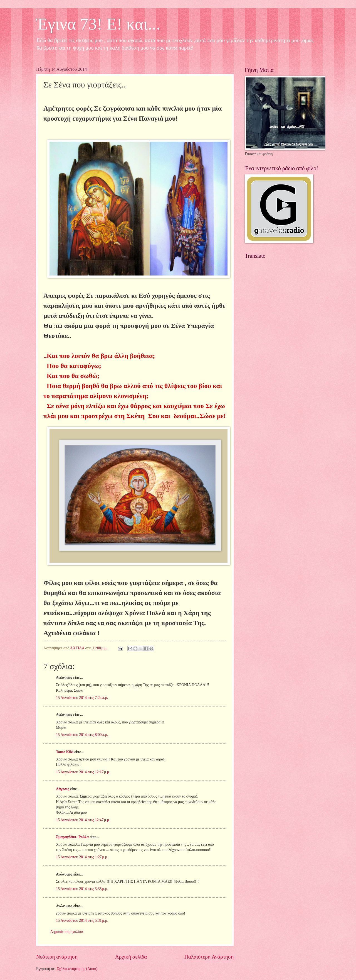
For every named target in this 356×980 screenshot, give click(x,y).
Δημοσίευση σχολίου (67, 932)
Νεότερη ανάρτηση (57, 957)
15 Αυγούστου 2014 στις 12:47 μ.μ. (83, 820)
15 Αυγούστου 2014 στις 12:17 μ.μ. (83, 772)
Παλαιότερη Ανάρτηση (209, 957)
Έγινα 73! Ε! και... (98, 24)
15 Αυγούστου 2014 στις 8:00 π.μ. (82, 735)
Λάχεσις (62, 789)
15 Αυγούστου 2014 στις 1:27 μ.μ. (82, 857)
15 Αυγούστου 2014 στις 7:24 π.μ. (82, 698)
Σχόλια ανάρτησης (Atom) (77, 969)
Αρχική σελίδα (131, 957)
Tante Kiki (65, 752)
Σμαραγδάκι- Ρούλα (72, 837)
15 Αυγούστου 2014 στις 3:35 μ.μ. (82, 889)
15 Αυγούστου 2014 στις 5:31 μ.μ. (82, 921)
